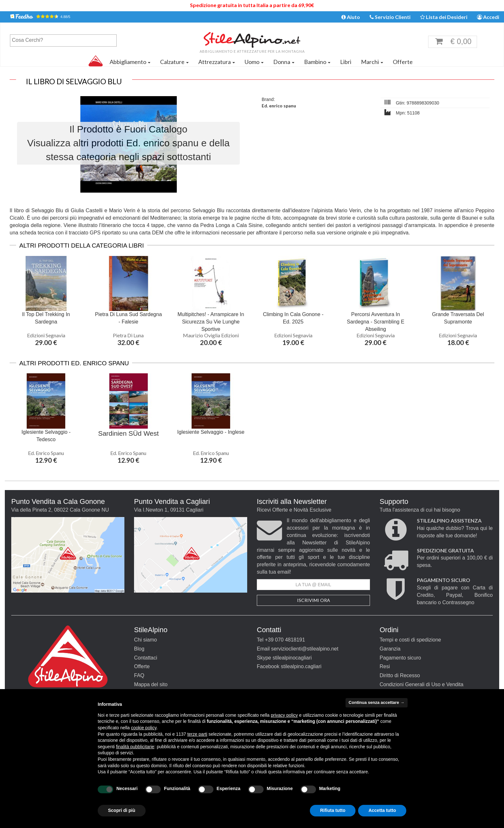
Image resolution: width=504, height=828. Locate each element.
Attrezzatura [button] (217, 62)
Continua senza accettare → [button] (377, 702)
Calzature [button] (174, 62)
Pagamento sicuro (400, 658)
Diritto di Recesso (400, 675)
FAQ (139, 675)
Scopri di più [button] (122, 810)
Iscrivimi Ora (314, 600)
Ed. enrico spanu (279, 106)
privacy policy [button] (284, 715)
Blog (139, 649)
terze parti (197, 734)
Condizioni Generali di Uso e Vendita (422, 684)
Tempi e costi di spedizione (410, 640)
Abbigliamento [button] (130, 62)
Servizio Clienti (390, 17)
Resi (385, 666)
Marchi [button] (372, 62)
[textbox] (65, 40)
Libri (346, 62)
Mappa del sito (151, 684)
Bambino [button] (317, 62)
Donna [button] (284, 62)
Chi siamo (145, 640)
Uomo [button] (254, 62)
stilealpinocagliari (292, 658)
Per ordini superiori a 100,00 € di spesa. (455, 558)
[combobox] (63, 41)
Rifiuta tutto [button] (333, 810)
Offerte (403, 62)
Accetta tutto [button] (382, 810)
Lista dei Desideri (444, 17)
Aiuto (351, 17)
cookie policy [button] (144, 728)
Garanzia (390, 649)
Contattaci (146, 658)
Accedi (488, 17)
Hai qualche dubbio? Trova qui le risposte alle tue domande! (455, 528)
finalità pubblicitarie (135, 747)
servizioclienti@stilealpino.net (305, 649)
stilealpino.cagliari (301, 666)
